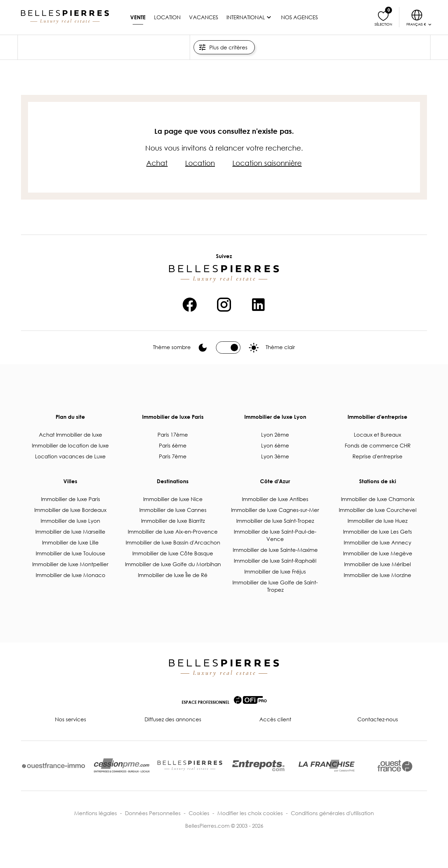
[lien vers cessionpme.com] (122, 766)
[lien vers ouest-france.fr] (395, 766)
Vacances (204, 17)
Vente (138, 17)
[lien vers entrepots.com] (258, 766)
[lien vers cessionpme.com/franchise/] (327, 766)
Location (167, 17)
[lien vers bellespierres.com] (190, 766)
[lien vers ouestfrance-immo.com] (54, 766)
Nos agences (299, 17)
